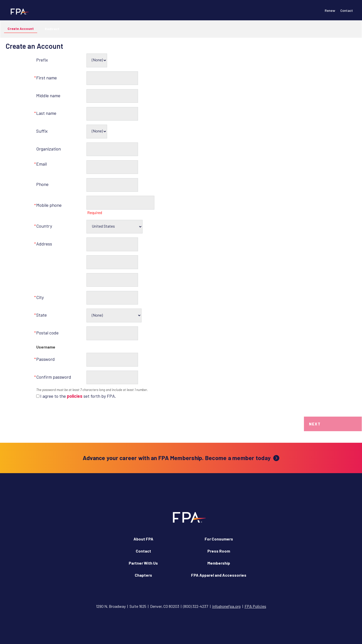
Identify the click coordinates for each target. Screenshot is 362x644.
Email (41, 164)
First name (47, 78)
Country (44, 226)
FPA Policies (255, 606)
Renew (330, 10)
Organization (49, 149)
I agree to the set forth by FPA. (78, 396)
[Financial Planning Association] (18, 11)
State (41, 315)
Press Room (219, 551)
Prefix (42, 60)
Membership (219, 563)
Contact (347, 10)
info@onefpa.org (226, 606)
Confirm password (54, 377)
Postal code (47, 333)
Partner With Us (143, 563)
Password (46, 359)
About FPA (143, 539)
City (40, 297)
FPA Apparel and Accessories (219, 575)
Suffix (42, 131)
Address (44, 244)
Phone (42, 184)
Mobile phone (49, 205)
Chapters (143, 575)
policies (75, 396)
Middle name (48, 95)
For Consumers (219, 539)
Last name (46, 113)
